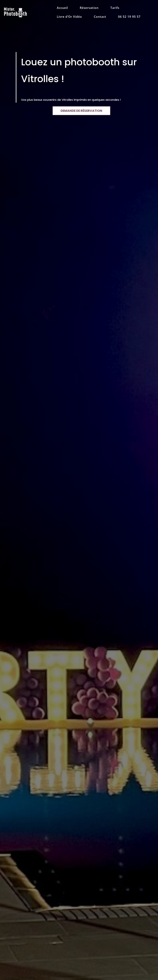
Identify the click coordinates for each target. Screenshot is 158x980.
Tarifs (115, 8)
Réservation (89, 8)
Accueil (62, 8)
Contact (100, 17)
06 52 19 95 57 (129, 17)
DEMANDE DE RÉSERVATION (81, 111)
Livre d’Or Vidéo (69, 17)
